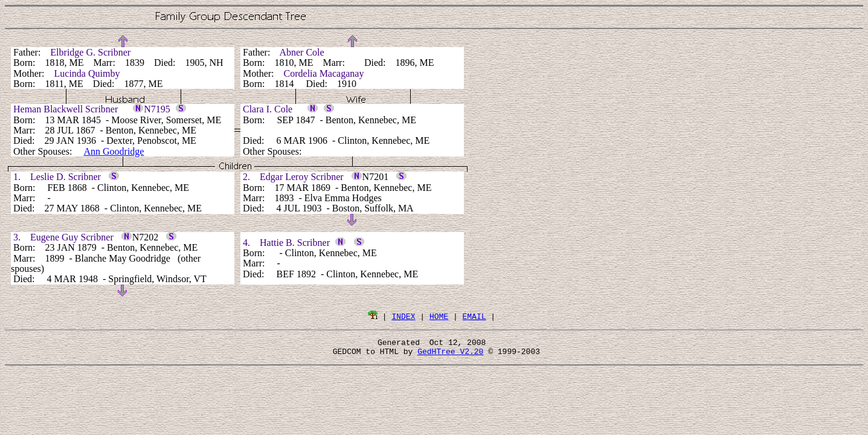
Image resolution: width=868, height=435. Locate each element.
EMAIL (474, 316)
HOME (439, 316)
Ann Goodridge (114, 151)
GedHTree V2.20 (450, 355)
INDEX (403, 316)
